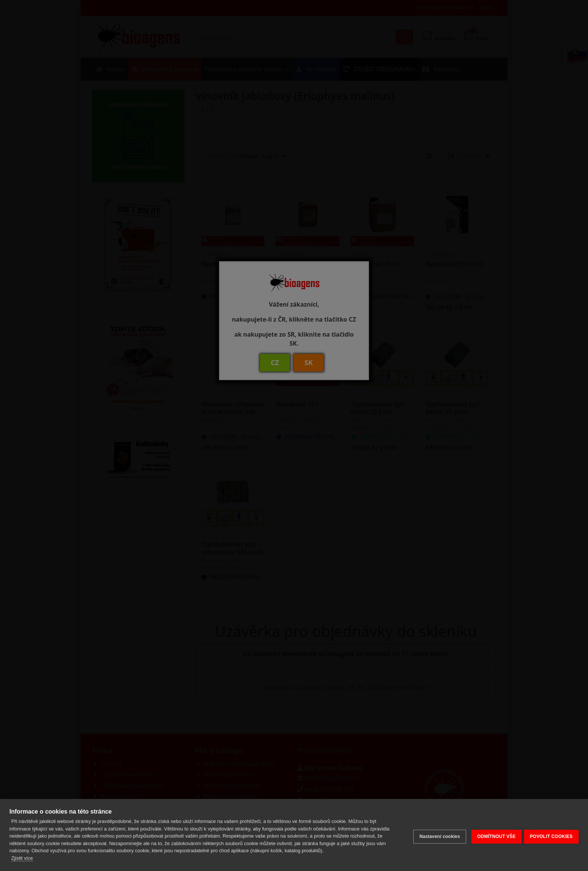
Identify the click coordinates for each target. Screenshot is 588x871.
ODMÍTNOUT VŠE (493, 835)
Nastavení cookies (436, 835)
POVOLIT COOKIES (551, 835)
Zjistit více (22, 858)
